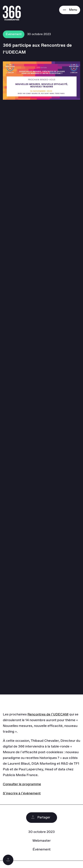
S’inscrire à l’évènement (22, 793)
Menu (70, 10)
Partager (41, 818)
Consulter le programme (22, 784)
